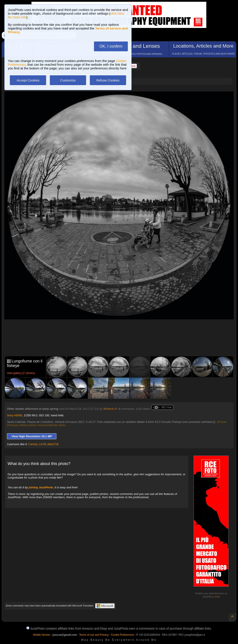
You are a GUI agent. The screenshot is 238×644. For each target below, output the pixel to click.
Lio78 (42, 444)
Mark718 (53, 444)
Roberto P (110, 409)
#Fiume (221, 422)
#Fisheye (13, 425)
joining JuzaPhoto (41, 487)
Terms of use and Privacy (94, 635)
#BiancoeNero (28, 425)
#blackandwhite (48, 425)
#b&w (62, 425)
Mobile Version (42, 635)
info (217, 597)
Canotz (33, 444)
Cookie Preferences (122, 635)
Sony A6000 (15, 415)
